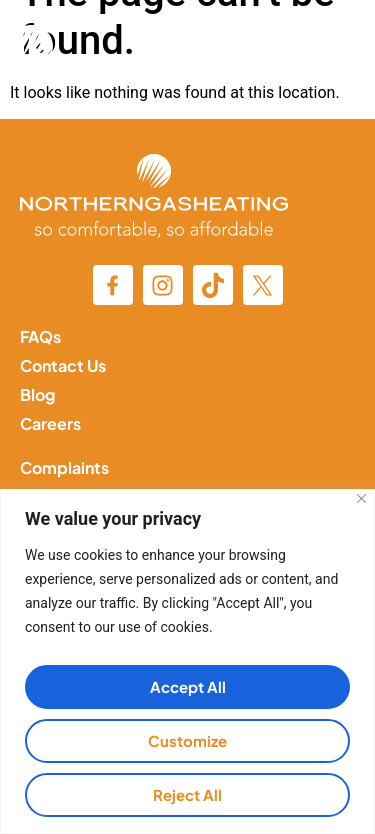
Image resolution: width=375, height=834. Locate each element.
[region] (187, 661)
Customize (187, 740)
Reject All (187, 794)
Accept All (188, 686)
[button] (329, 49)
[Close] (361, 498)
